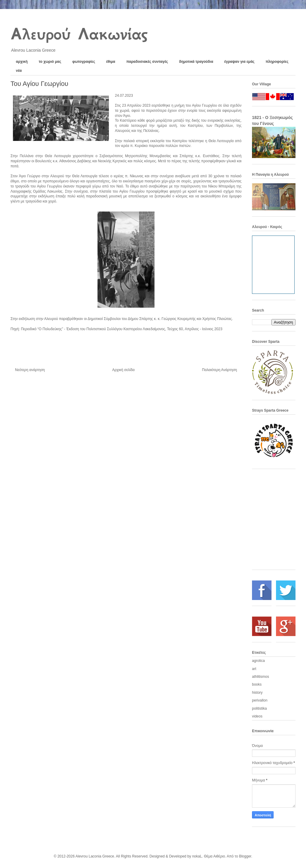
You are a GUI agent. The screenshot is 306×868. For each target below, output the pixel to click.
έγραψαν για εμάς (240, 62)
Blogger (245, 856)
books (257, 684)
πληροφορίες (277, 62)
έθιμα (111, 62)
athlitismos (261, 677)
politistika (259, 708)
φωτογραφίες (84, 62)
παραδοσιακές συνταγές (147, 62)
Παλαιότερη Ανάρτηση (219, 370)
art (254, 669)
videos (257, 716)
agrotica (258, 661)
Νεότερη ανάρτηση (30, 370)
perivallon (260, 700)
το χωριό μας (50, 62)
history (257, 693)
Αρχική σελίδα (123, 370)
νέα (19, 71)
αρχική (22, 62)
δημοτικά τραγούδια (196, 62)
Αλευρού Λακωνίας (79, 34)
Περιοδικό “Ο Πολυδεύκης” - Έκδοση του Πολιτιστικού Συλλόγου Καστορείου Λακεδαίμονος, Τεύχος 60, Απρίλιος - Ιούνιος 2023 (122, 329)
